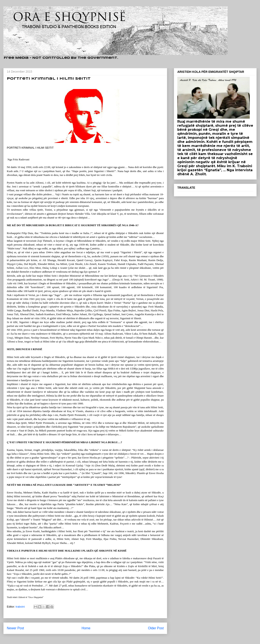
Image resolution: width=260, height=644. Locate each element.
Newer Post (15, 628)
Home (86, 628)
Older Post (156, 628)
